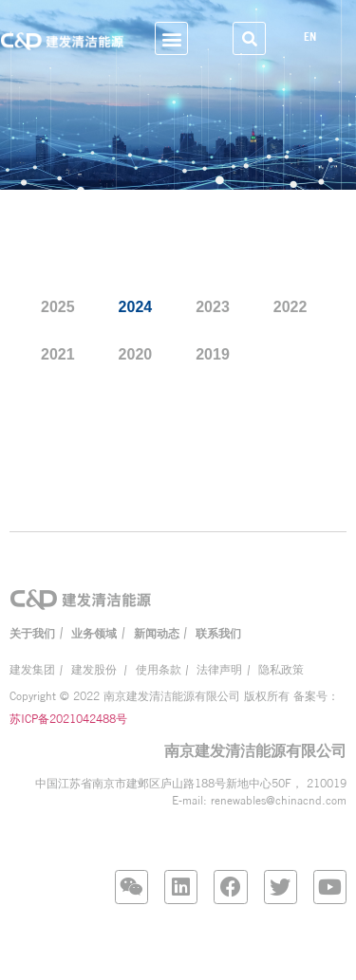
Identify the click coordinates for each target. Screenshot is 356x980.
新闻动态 (157, 634)
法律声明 (219, 670)
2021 (58, 355)
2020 (136, 355)
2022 (290, 308)
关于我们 (32, 634)
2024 (136, 308)
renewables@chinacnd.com (279, 800)
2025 (58, 308)
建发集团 (32, 670)
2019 (213, 355)
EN (315, 37)
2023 (213, 308)
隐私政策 (281, 670)
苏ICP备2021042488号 (68, 719)
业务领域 (94, 634)
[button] (171, 38)
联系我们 (218, 634)
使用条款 (159, 670)
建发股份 (95, 670)
